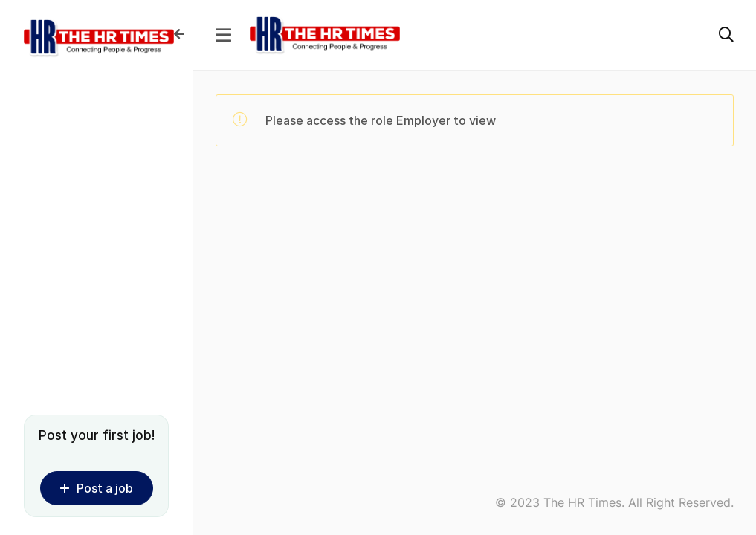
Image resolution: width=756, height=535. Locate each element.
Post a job (97, 488)
